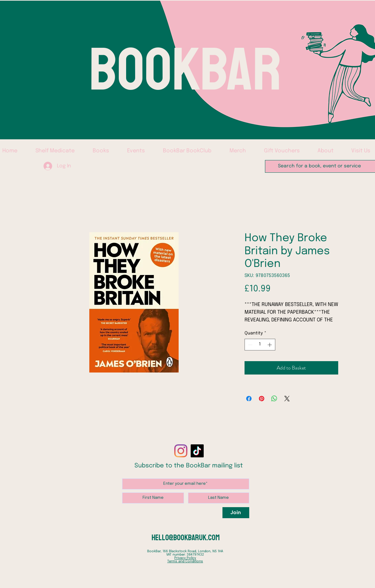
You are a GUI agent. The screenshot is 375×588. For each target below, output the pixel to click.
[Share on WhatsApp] (274, 399)
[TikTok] (197, 451)
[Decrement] (250, 345)
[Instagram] (181, 451)
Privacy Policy (185, 558)
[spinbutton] (260, 345)
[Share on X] (287, 399)
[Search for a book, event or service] (321, 166)
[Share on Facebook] (249, 399)
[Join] (236, 513)
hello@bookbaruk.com (186, 538)
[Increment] (270, 345)
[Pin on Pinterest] (262, 399)
